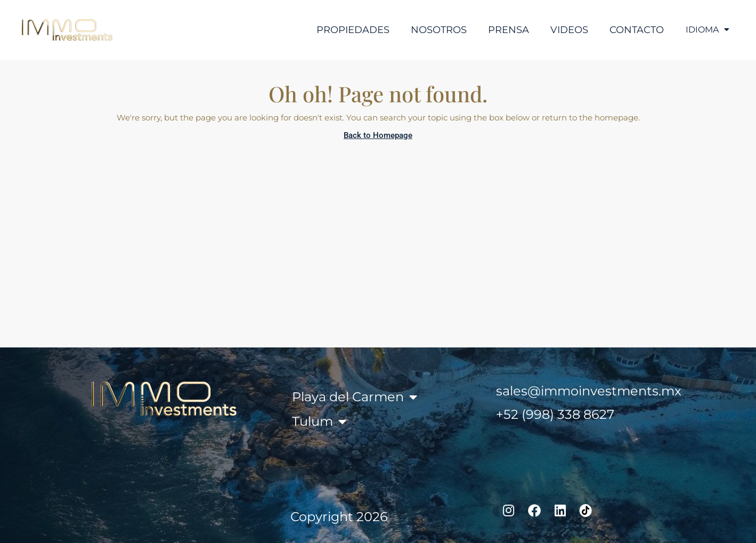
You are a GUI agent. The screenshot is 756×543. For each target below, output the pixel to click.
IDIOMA (705, 30)
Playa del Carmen (355, 397)
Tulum (319, 422)
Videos (564, 30)
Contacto (632, 30)
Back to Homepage (378, 135)
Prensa (504, 30)
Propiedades (348, 30)
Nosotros (434, 30)
